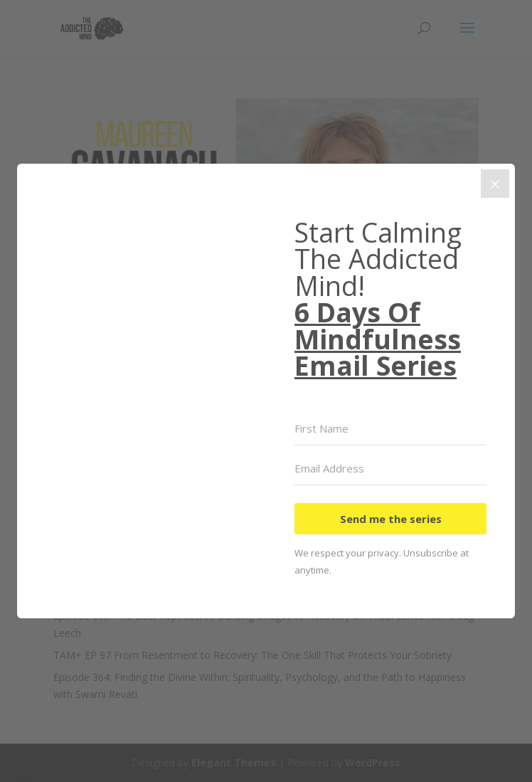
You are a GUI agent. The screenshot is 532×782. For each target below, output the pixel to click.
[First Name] (390, 429)
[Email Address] (390, 469)
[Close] (495, 184)
